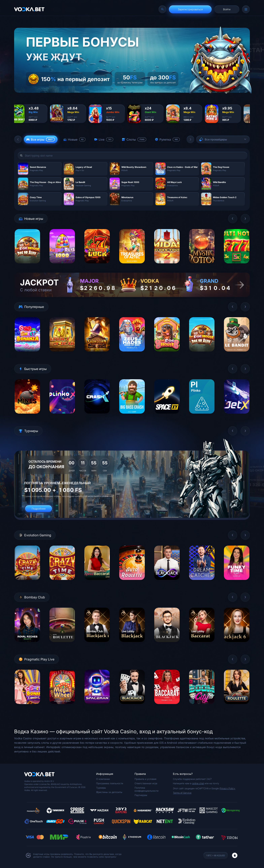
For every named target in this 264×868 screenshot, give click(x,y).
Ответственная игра (146, 783)
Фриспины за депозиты (109, 792)
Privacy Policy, (228, 788)
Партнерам (141, 795)
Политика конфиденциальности (146, 789)
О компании (103, 779)
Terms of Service (182, 793)
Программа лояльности (110, 783)
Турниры (101, 788)
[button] (18, 139)
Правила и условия (145, 779)
